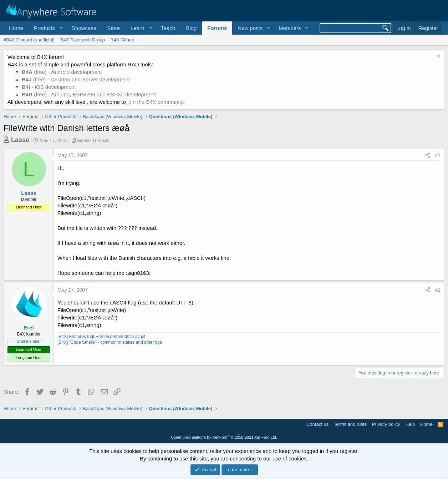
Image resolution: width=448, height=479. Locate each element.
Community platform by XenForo (224, 437)
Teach (168, 28)
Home (16, 28)
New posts (250, 28)
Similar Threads (93, 140)
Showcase (84, 28)
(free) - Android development (62, 72)
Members (290, 28)
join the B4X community (155, 102)
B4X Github (123, 40)
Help (410, 424)
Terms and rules (350, 424)
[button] (47, 28)
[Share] (428, 156)
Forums (217, 28)
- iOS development (49, 87)
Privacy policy (386, 424)
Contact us (317, 424)
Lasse (20, 140)
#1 (438, 155)
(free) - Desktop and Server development (76, 79)
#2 (438, 290)
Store (113, 28)
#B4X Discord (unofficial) (29, 40)
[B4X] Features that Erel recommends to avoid (101, 337)
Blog (191, 28)
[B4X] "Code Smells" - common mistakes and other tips (110, 342)
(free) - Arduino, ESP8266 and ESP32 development (89, 94)
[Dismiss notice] (437, 57)
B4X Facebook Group (83, 40)
